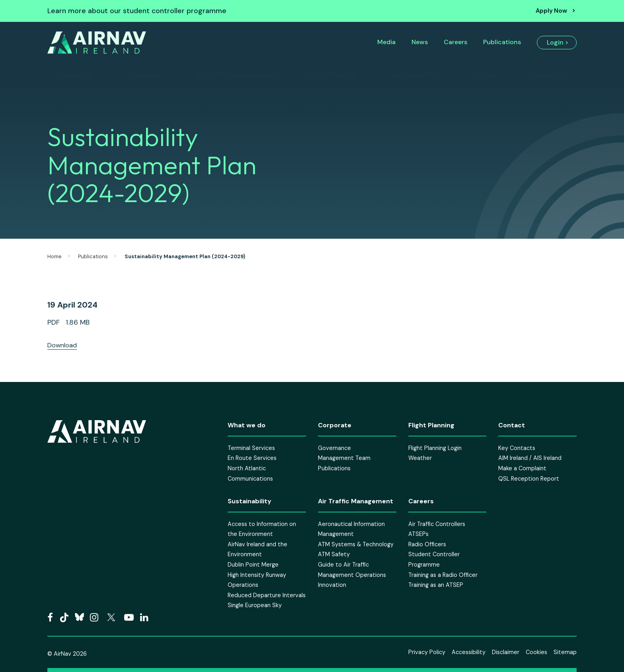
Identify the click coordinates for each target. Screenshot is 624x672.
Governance (334, 448)
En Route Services (252, 458)
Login (555, 42)
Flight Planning (333, 75)
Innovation (332, 585)
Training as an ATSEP (436, 585)
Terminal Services (251, 448)
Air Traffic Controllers (437, 524)
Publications (502, 42)
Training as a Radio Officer (443, 575)
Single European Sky (255, 605)
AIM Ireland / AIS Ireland (530, 458)
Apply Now (551, 11)
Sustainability (414, 75)
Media (386, 42)
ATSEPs (418, 534)
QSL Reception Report (529, 479)
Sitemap (565, 652)
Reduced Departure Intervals (267, 595)
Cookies (536, 652)
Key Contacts (517, 448)
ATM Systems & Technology (356, 544)
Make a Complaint (522, 468)
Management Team (344, 458)
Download (62, 345)
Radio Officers (427, 544)
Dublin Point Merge (253, 565)
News (420, 42)
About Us (77, 75)
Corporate (144, 75)
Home (55, 256)
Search (545, 75)
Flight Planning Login (435, 448)
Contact (485, 75)
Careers (455, 42)
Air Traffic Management (236, 75)
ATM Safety (334, 554)
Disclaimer (506, 652)
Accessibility (469, 652)
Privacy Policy (427, 652)
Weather (420, 458)
